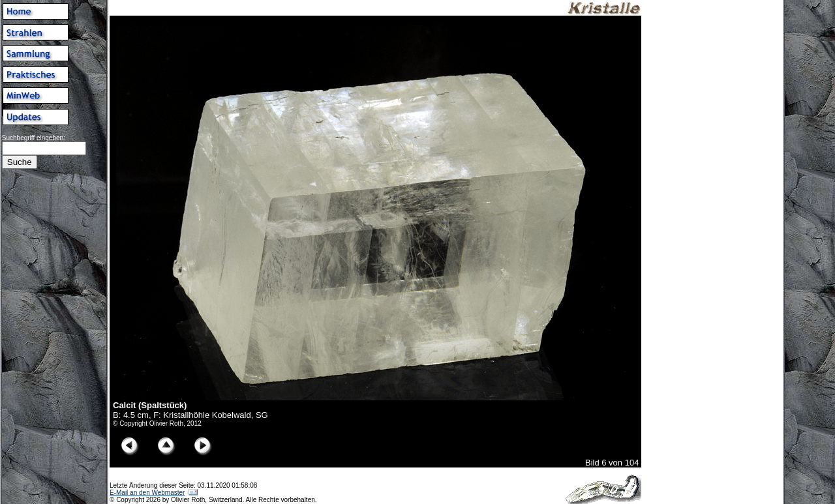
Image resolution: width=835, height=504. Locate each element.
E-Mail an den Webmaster (147, 493)
